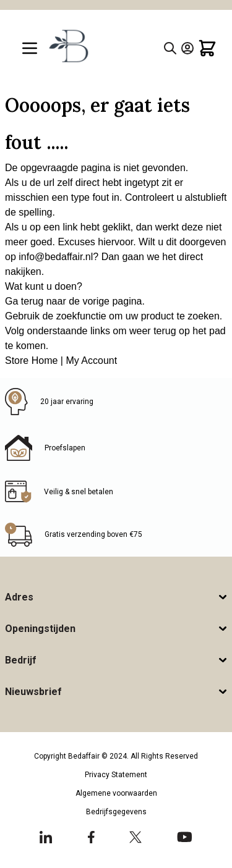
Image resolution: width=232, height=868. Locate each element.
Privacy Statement (116, 775)
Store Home (31, 360)
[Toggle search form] (170, 48)
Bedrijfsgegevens (116, 812)
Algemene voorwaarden (116, 793)
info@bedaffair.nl (56, 257)
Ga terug (24, 301)
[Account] (187, 48)
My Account (91, 360)
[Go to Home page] (68, 46)
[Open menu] (30, 48)
